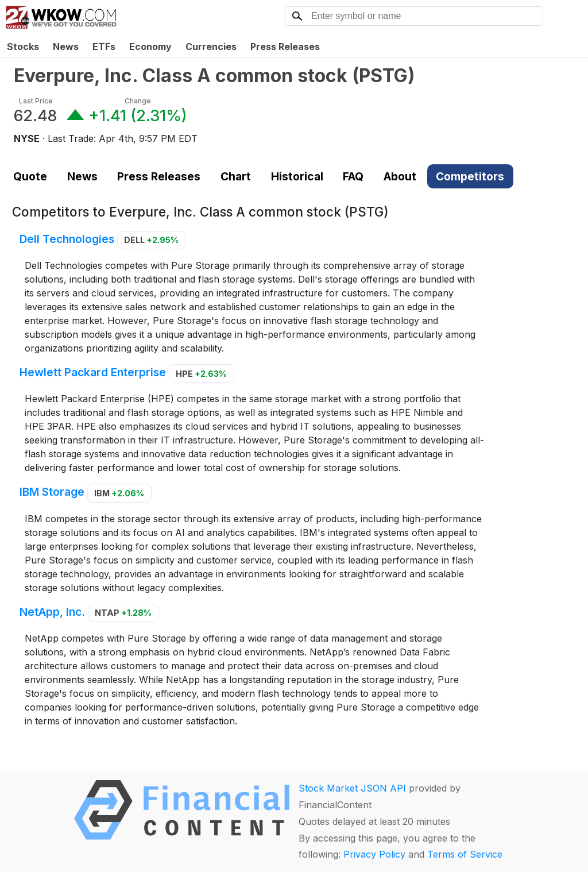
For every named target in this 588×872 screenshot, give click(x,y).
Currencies (211, 47)
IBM (119, 493)
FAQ (353, 176)
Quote (30, 176)
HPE (201, 374)
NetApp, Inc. (52, 612)
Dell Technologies (67, 239)
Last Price (36, 101)
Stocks (23, 47)
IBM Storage (52, 492)
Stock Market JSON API (352, 788)
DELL (151, 240)
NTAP (123, 613)
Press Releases (285, 47)
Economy (150, 47)
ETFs (104, 47)
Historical (297, 176)
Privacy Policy (374, 854)
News (66, 47)
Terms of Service (465, 854)
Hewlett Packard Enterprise (93, 373)
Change (138, 101)
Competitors (470, 176)
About (400, 176)
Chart (236, 176)
